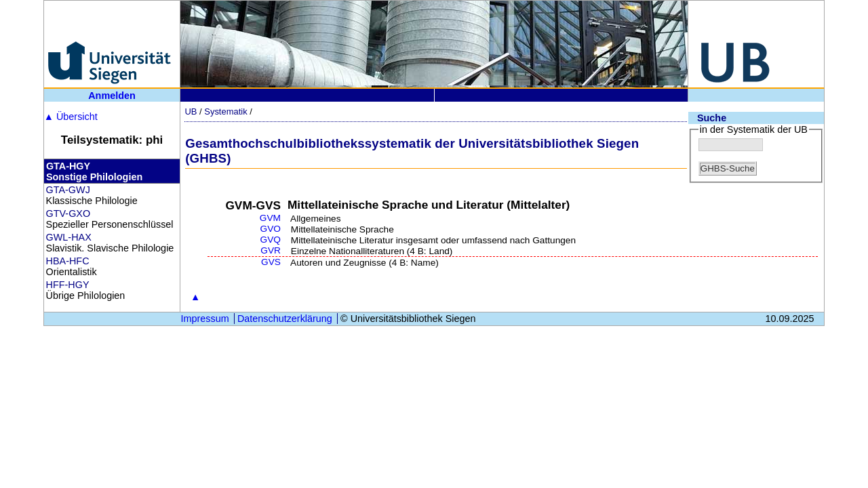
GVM (270, 218)
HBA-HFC (68, 261)
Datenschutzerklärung (285, 319)
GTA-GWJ (68, 190)
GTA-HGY (68, 166)
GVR (271, 250)
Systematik (225, 111)
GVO (271, 229)
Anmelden (112, 96)
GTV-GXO (68, 213)
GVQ (271, 240)
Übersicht (71, 117)
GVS (271, 262)
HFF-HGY (68, 285)
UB (191, 111)
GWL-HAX (69, 237)
